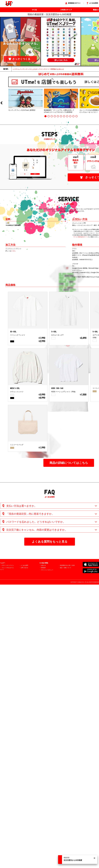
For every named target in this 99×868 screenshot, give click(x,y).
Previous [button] (1, 103)
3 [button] (52, 116)
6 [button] (61, 116)
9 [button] (70, 116)
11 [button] (76, 116)
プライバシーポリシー (47, 570)
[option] (26, 100)
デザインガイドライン (8, 565)
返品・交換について (66, 568)
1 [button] (45, 116)
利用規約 (43, 568)
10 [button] (73, 116)
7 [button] (64, 116)
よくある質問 (24, 565)
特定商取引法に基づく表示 (67, 565)
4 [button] (55, 116)
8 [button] (67, 116)
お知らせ (43, 565)
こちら (13, 251)
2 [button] (49, 116)
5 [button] (58, 116)
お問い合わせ (24, 568)
